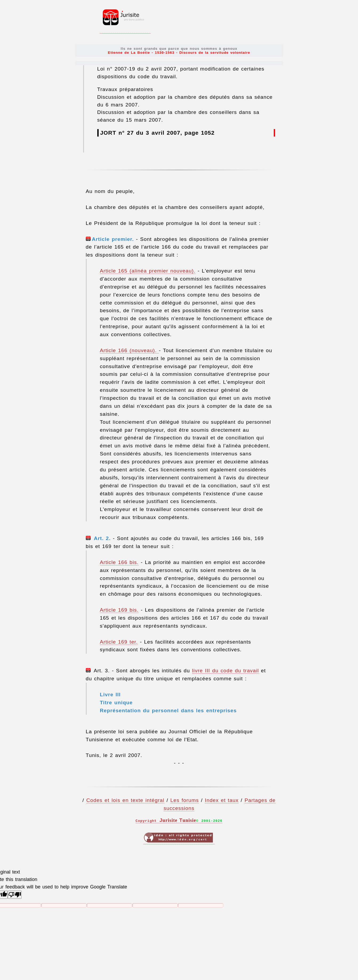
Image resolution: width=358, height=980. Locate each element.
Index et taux (222, 800)
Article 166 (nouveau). (129, 350)
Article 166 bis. (119, 562)
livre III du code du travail (226, 671)
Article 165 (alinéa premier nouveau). (148, 271)
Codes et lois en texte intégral (125, 800)
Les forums (185, 800)
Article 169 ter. (119, 642)
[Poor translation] (15, 895)
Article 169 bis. (119, 610)
